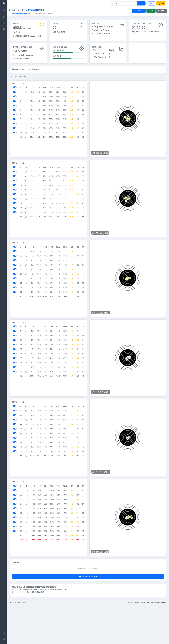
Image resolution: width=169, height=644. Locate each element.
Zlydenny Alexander (18, 14)
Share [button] (161, 11)
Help (130, 641)
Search (141, 3)
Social (142, 641)
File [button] (150, 11)
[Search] (124, 3)
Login (152, 3)
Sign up (161, 3)
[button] (164, 79)
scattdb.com (22, 641)
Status (158, 641)
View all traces (20, 78)
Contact (136, 641)
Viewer (137, 11)
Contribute (150, 641)
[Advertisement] (147, 54)
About (164, 641)
